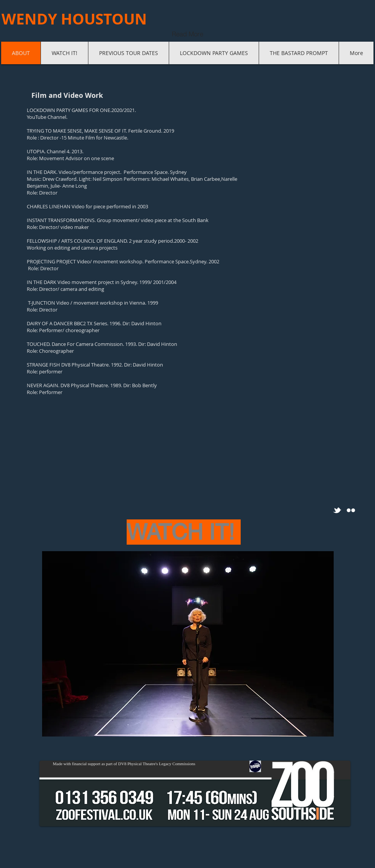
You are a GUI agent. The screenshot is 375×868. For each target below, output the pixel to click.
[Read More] (187, 34)
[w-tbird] (337, 510)
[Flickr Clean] (351, 510)
